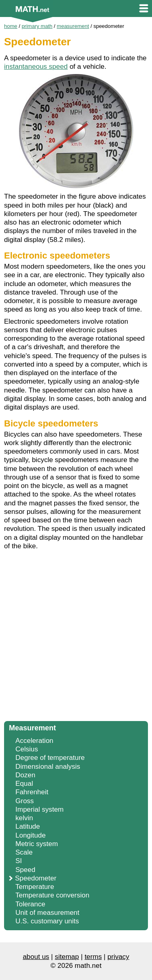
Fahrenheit (32, 792)
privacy (118, 957)
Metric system (37, 844)
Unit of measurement (47, 913)
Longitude (31, 835)
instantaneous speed (36, 67)
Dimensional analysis (48, 767)
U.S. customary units (47, 921)
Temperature (35, 887)
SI (19, 861)
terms (93, 957)
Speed (25, 870)
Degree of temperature (50, 758)
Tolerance (30, 904)
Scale (24, 852)
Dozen (25, 775)
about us (36, 957)
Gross (25, 801)
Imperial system (40, 809)
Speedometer (36, 878)
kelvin (24, 818)
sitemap (67, 957)
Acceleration (34, 741)
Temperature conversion (52, 895)
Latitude (28, 826)
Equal (24, 784)
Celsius (27, 749)
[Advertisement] (76, 638)
